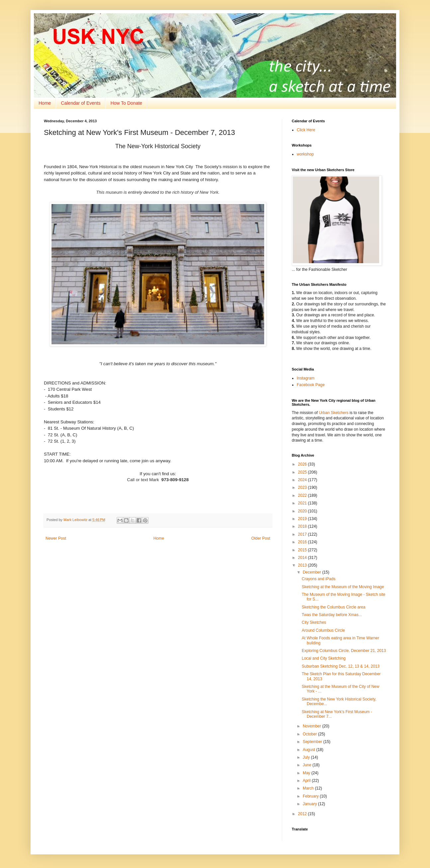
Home (45, 103)
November (313, 726)
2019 (303, 519)
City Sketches (314, 622)
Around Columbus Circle (323, 630)
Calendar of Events (81, 103)
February (311, 796)
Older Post (261, 538)
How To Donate (126, 103)
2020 (303, 511)
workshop (305, 154)
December (313, 572)
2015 (303, 550)
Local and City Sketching (324, 658)
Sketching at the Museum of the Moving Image (343, 587)
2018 (303, 526)
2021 (303, 503)
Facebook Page (311, 385)
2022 (303, 495)
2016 (303, 542)
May (307, 773)
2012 (303, 814)
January (310, 804)
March (309, 788)
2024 (303, 480)
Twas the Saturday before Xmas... (332, 615)
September (313, 742)
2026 (303, 464)
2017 (303, 534)
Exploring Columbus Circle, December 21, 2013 (344, 651)
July (307, 757)
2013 (303, 565)
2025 (303, 472)
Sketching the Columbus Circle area (333, 607)
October (310, 734)
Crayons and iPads (319, 579)
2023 (303, 488)
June (308, 765)
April (307, 781)
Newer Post (56, 538)
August (310, 750)
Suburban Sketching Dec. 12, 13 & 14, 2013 (341, 666)
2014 (303, 558)
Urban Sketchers (333, 413)
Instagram (306, 378)
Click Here (306, 130)
